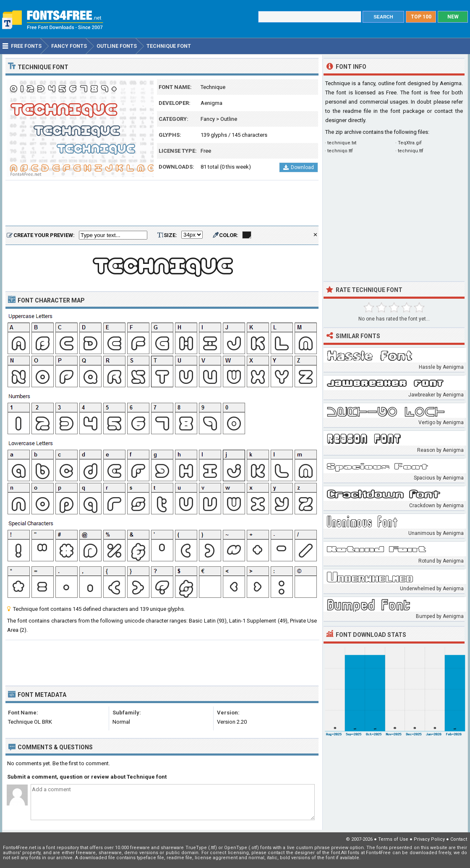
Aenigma (211, 103)
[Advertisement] (162, 203)
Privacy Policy (429, 839)
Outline (229, 119)
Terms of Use (393, 839)
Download (299, 167)
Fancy (208, 119)
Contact (459, 839)
